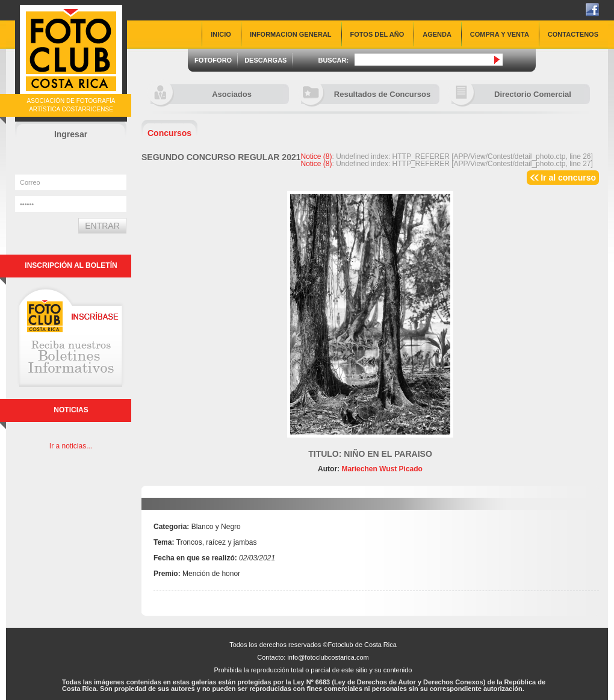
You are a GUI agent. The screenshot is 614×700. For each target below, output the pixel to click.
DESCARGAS (265, 60)
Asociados (201, 94)
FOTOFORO (213, 60)
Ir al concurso (568, 178)
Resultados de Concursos (366, 94)
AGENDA (437, 34)
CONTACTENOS (573, 34)
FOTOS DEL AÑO (377, 34)
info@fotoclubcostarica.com (328, 657)
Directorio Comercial (511, 94)
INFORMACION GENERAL (291, 34)
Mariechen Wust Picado (381, 469)
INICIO (221, 34)
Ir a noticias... (71, 446)
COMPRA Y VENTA (500, 34)
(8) (317, 156)
